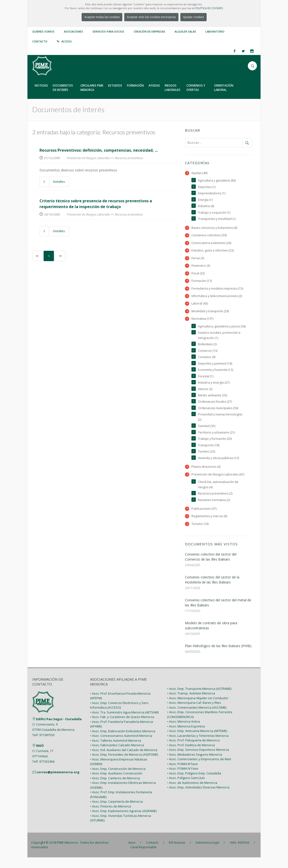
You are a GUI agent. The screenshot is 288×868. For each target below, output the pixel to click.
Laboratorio (215, 31)
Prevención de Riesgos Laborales (88, 158)
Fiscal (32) (198, 275)
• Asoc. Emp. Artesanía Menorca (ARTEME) (197, 741)
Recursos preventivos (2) (216, 504)
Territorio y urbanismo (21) (217, 442)
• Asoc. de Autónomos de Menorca (192, 793)
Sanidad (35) (207, 435)
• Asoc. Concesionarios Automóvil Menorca (121, 746)
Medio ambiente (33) (213, 404)
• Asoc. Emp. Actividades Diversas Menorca (198, 798)
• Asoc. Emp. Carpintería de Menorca (116, 812)
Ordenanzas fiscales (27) (216, 410)
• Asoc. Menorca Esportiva (186, 737)
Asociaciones (73, 31)
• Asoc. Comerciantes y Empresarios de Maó (199, 770)
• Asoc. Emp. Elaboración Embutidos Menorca (123, 742)
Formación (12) (202, 282)
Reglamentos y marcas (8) (210, 526)
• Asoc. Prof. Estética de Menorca (191, 756)
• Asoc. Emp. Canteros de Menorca (115, 789)
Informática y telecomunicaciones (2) (217, 298)
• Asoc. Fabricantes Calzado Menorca (117, 756)
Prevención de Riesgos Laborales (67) (218, 484)
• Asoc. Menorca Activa (183, 732)
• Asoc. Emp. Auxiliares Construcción (116, 784)
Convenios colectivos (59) (209, 236)
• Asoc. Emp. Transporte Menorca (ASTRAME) (199, 699)
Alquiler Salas (185, 31)
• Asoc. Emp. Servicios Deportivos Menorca (198, 760)
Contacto (40, 41)
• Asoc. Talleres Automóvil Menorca (116, 751)
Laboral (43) (200, 305)
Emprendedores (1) (212, 194)
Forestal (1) (206, 384)
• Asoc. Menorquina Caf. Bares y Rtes (194, 713)
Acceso (67, 41)
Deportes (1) (207, 187)
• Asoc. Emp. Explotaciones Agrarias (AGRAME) (123, 821)
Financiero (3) (201, 267)
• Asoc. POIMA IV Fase (183, 779)
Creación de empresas (149, 31)
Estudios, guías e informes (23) (213, 252)
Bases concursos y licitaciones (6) (215, 228)
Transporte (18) (209, 455)
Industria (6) (206, 207)
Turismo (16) (200, 534)
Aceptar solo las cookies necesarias (151, 17)
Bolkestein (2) (208, 352)
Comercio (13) (208, 358)
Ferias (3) (198, 259)
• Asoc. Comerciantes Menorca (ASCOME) (197, 718)
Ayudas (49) (200, 173)
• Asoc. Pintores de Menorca (111, 817)
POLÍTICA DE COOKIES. (209, 8)
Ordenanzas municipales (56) (219, 417)
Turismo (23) (207, 461)
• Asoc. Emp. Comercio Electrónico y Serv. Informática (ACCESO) (120, 716)
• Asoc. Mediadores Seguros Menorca (195, 765)
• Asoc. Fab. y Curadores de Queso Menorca (122, 727)
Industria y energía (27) (214, 391)
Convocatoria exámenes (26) (212, 244)
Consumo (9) (207, 365)
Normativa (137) (202, 321)
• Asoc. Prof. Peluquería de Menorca (193, 751)
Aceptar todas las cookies (102, 17)
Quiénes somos (43, 31)
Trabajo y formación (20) (215, 448)
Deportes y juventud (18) (216, 371)
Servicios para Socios (108, 31)
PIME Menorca (67, 853)
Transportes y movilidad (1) (217, 220)
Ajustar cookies (193, 17)
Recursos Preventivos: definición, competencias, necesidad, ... (99, 150)
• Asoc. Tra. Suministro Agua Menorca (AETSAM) (124, 723)
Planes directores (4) (206, 476)
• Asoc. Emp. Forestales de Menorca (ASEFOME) (124, 765)
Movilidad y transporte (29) (210, 313)
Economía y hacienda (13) (216, 378)
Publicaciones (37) (204, 519)
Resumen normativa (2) (214, 510)
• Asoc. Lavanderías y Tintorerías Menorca (198, 746)
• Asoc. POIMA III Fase (182, 774)
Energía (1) (205, 200)
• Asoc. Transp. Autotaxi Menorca (191, 704)
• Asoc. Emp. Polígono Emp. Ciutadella (194, 784)
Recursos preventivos (129, 158)
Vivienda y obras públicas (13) (219, 467)
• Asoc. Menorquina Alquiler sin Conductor (198, 709)
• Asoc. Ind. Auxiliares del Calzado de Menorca (124, 760)
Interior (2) (205, 397)
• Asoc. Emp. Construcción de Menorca (118, 779)
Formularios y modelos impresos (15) (218, 290)
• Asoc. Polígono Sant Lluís (186, 788)
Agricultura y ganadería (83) (217, 181)
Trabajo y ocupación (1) (214, 213)
